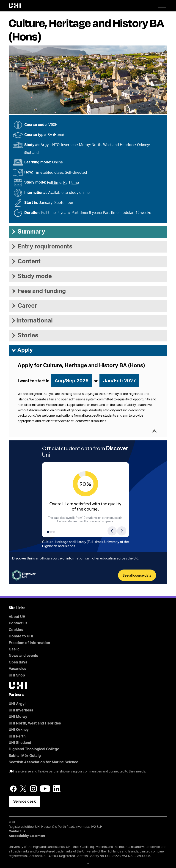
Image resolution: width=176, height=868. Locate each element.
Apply (22, 350)
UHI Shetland (20, 743)
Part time (71, 183)
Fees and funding (38, 291)
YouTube (45, 789)
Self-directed (76, 173)
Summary (28, 232)
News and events (23, 656)
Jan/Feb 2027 (119, 381)
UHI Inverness (21, 710)
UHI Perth (17, 736)
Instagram (33, 789)
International (32, 321)
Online (57, 162)
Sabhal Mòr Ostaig (25, 756)
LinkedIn (57, 789)
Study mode (31, 276)
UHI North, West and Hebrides (35, 723)
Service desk (25, 801)
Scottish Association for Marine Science (43, 762)
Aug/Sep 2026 (71, 381)
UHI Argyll (18, 704)
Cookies (16, 630)
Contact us (18, 623)
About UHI (18, 617)
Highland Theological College (34, 749)
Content (26, 261)
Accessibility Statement (27, 836)
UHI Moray (18, 717)
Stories (25, 335)
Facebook (13, 789)
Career (24, 306)
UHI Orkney (19, 730)
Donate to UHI (21, 636)
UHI (11, 772)
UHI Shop (17, 675)
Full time (54, 183)
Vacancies (18, 669)
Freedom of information (29, 643)
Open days (18, 662)
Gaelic (14, 649)
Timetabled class (48, 173)
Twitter (23, 789)
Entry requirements (42, 247)
